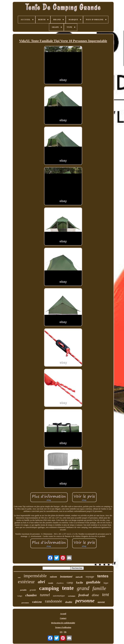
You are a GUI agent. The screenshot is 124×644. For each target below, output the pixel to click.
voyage (90, 577)
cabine (37, 602)
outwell (79, 577)
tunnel (45, 595)
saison (53, 577)
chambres (60, 583)
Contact (63, 618)
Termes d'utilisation (63, 627)
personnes (25, 603)
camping (49, 588)
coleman (72, 596)
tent (106, 594)
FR (65, 632)
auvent (101, 602)
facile (80, 583)
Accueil (63, 614)
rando (51, 583)
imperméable (35, 576)
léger (106, 583)
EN (61, 632)
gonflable (93, 582)
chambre (31, 595)
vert (19, 577)
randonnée (54, 601)
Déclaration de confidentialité (63, 623)
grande (33, 590)
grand (83, 588)
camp (70, 583)
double (69, 602)
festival (83, 595)
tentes (103, 576)
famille (99, 588)
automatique (59, 596)
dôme (95, 595)
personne (85, 601)
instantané (66, 577)
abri (41, 582)
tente (68, 588)
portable (23, 590)
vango (20, 596)
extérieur (26, 582)
